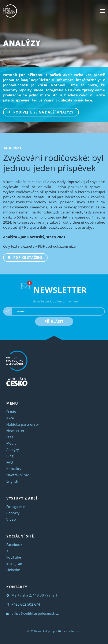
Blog (10, 456)
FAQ (10, 462)
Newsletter (15, 431)
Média (11, 443)
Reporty (13, 513)
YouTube (14, 557)
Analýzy (22, 43)
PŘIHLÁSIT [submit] (54, 321)
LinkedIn (13, 570)
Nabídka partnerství (23, 424)
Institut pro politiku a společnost (59, 631)
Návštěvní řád (18, 475)
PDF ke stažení (23, 257)
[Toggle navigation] (103, 11)
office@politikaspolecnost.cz (33, 613)
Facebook (14, 545)
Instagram (15, 564)
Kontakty (14, 469)
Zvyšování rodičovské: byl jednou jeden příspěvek (53, 163)
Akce (10, 418)
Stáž (10, 437)
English (12, 481)
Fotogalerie (16, 507)
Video (11, 519)
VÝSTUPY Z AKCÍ (22, 498)
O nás (11, 412)
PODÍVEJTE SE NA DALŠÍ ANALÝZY (39, 112)
